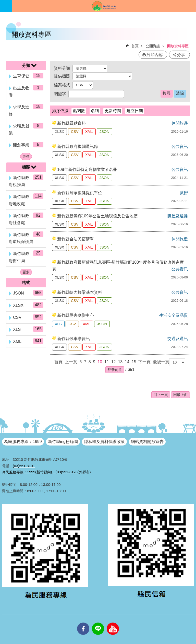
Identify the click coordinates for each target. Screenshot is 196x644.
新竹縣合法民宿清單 (76, 239)
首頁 (135, 46)
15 (134, 362)
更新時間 (113, 111)
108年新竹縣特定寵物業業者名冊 (87, 169)
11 (107, 362)
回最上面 (180, 395)
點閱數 (79, 111)
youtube (113, 623)
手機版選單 (6, 6)
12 (114, 362)
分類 (26, 66)
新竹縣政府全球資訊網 (104, 6)
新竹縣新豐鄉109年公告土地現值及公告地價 (97, 216)
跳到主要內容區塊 (3, 3)
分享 (181, 55)
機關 (26, 167)
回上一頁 (161, 395)
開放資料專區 (178, 46)
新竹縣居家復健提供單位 (80, 193)
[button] (115, 370)
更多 (26, 156)
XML (89, 132)
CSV (75, 132)
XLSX (60, 132)
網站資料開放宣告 (147, 442)
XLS (58, 324)
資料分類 (62, 68)
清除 (180, 93)
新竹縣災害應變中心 (76, 315)
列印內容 (155, 55)
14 (127, 362)
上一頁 (71, 362)
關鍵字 (60, 94)
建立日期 (135, 111)
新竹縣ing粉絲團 (63, 442)
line (98, 623)
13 (120, 362)
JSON (104, 132)
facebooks (83, 623)
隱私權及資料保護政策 (104, 442)
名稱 (95, 111)
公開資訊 (153, 46)
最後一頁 (161, 362)
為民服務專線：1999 (23, 442)
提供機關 (62, 76)
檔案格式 (62, 85)
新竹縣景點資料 (71, 123)
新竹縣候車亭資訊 (73, 339)
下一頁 (144, 362)
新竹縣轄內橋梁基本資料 (80, 292)
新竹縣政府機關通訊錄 (78, 147)
